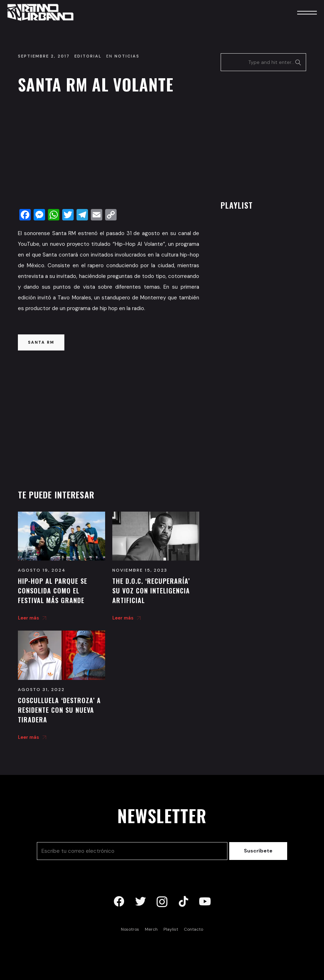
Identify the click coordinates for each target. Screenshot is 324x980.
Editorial (88, 56)
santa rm (41, 342)
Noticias (127, 56)
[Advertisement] (109, 153)
